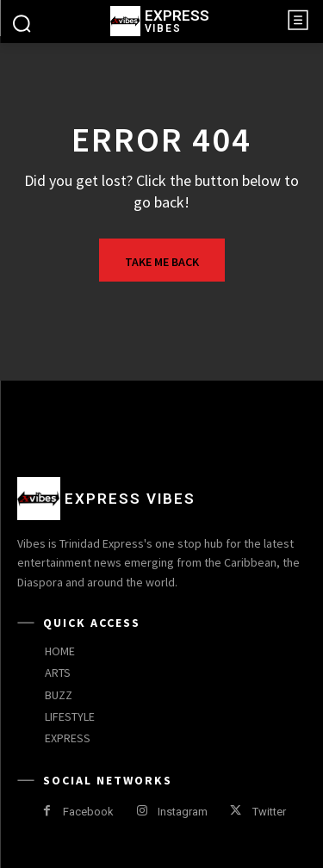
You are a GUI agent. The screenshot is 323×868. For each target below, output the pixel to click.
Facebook (88, 812)
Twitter (269, 812)
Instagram (183, 812)
